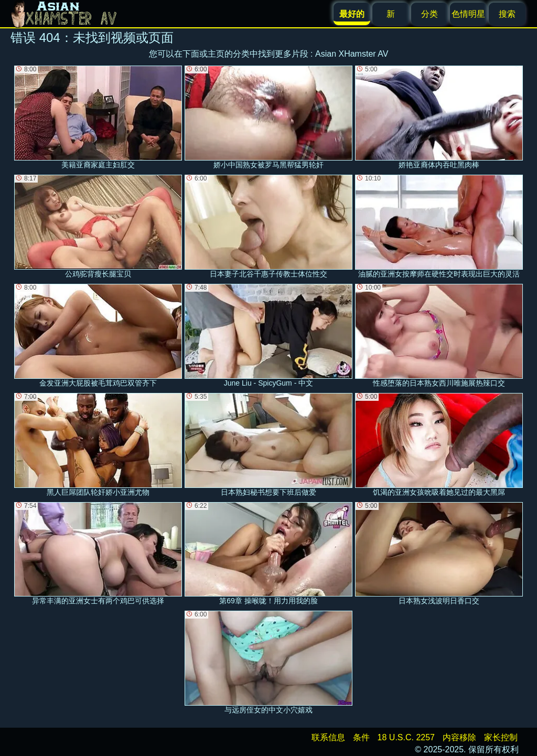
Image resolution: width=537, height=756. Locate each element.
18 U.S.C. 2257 (406, 737)
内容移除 (459, 737)
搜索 (507, 14)
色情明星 (468, 14)
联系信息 (328, 737)
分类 (429, 14)
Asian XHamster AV (352, 54)
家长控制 (501, 737)
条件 (361, 737)
